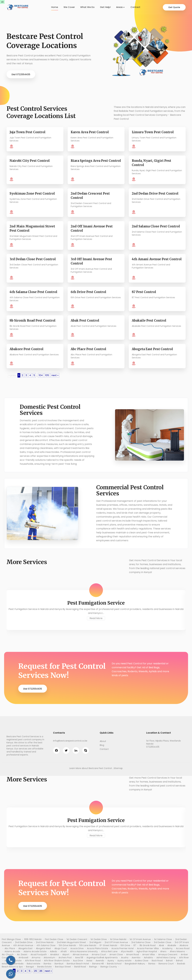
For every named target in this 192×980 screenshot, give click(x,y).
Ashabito (148, 958)
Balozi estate (34, 964)
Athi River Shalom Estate (57, 961)
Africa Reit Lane (109, 951)
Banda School (114, 964)
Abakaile (172, 945)
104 (41, 375)
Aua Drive (78, 961)
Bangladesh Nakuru (135, 964)
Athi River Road (33, 961)
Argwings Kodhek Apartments (102, 958)
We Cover (69, 7)
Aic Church (8, 954)
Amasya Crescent (168, 954)
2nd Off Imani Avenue (116, 942)
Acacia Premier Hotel (123, 948)
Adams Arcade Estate (35, 951)
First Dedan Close (54, 939)
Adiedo (54, 951)
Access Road (183, 948)
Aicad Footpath (39, 954)
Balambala (18, 964)
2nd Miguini (95, 942)
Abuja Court (61, 948)
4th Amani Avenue (23, 945)
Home (55, 7)
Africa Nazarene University (84, 951)
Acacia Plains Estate (98, 948)
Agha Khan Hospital (147, 951)
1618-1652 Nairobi (33, 939)
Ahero (163, 951)
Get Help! (105, 7)
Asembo (136, 958)
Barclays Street (63, 967)
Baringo (93, 967)
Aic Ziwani (22, 954)
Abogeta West (43, 948)
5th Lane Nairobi (88, 945)
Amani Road (133, 954)
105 (47, 375)
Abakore (184, 945)
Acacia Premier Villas (148, 948)
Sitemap (118, 768)
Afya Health (127, 951)
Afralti (64, 951)
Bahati (169, 961)
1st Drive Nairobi (118, 939)
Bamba (47, 964)
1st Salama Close (163, 939)
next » (55, 375)
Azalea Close (142, 961)
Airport (66, 954)
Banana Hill (98, 964)
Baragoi (30, 967)
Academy (167, 948)
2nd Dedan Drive (24, 942)
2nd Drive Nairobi (45, 942)
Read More (96, 618)
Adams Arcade (12, 951)
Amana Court (99, 954)
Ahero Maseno (177, 951)
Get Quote (174, 7)
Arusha (125, 958)
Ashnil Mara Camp (166, 958)
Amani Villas (149, 954)
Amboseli (23, 958)
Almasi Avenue (80, 954)
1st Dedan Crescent (77, 939)
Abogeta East (25, 948)
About (103, 741)
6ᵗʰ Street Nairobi (108, 945)
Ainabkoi (55, 954)
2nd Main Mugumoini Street (71, 942)
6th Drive (125, 945)
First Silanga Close (11, 939)
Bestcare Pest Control (100, 768)
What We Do (87, 7)
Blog (102, 745)
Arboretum (49, 958)
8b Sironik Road (148, 945)
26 (41, 971)
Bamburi (59, 964)
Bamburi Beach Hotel (78, 964)
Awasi (89, 961)
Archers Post (65, 958)
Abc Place (10, 948)
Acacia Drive (77, 948)
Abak (161, 945)
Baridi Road (80, 967)
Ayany (111, 961)
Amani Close (116, 954)
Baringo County (109, 967)
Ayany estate (124, 961)
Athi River (184, 958)
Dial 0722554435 (21, 74)
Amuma (36, 958)
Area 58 (79, 958)
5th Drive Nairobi (67, 945)
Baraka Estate (44, 967)
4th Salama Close (46, 945)
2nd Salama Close (141, 942)
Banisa (152, 964)
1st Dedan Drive (99, 939)
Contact (135, 7)
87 (135, 945)
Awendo (100, 961)
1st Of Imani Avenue (140, 939)
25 (35, 971)
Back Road (157, 961)
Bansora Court (166, 964)
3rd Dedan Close (163, 942)
